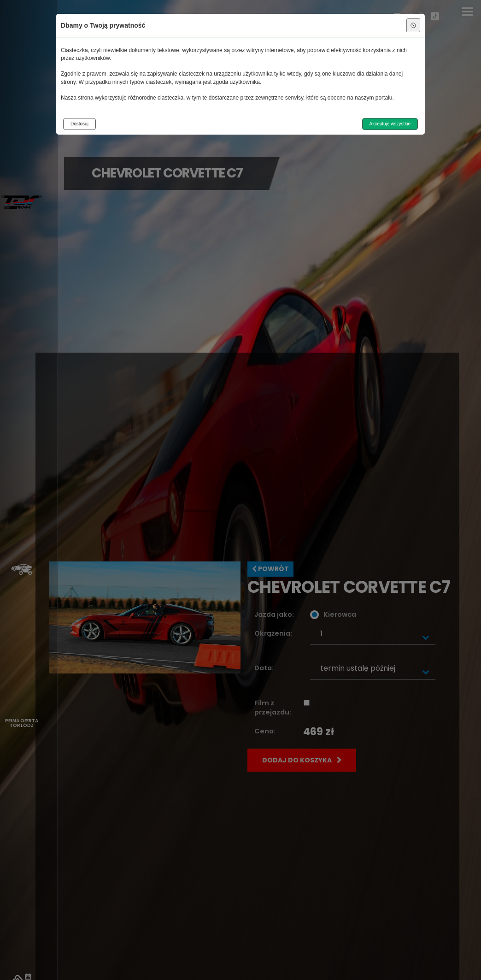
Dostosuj (79, 124)
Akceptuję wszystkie (390, 124)
